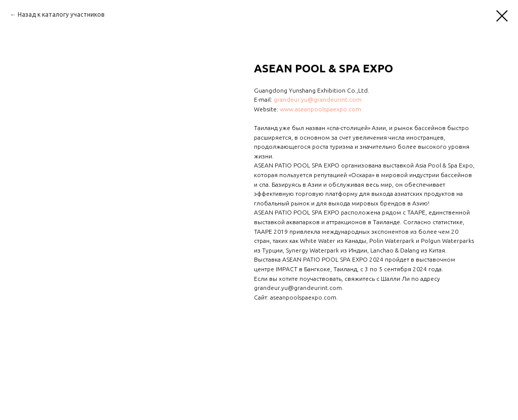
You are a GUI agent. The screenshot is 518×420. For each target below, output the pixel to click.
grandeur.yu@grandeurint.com (318, 99)
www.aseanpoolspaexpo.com (320, 109)
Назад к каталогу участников (61, 14)
